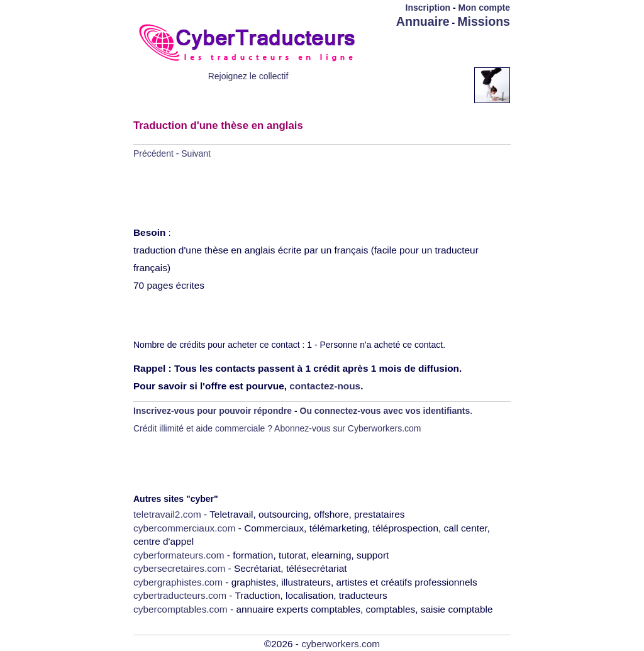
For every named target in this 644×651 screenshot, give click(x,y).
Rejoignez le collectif (248, 76)
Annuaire (423, 21)
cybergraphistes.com (178, 582)
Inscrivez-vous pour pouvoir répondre (213, 411)
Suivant (196, 153)
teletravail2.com (167, 514)
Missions (484, 21)
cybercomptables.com (180, 609)
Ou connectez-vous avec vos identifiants (385, 411)
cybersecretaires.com (179, 568)
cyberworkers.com (341, 644)
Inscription (428, 8)
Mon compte (484, 8)
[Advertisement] (436, 48)
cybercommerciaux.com (185, 528)
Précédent (153, 153)
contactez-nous (325, 386)
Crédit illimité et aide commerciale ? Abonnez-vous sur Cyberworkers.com (277, 428)
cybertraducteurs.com (180, 595)
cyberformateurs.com (179, 555)
